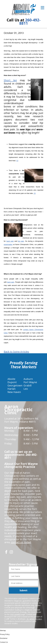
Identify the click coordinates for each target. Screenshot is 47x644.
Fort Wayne (30, 382)
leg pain (21, 241)
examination (8, 244)
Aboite (11, 379)
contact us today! (21, 542)
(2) (35, 193)
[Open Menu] (42, 8)
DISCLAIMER (15, 614)
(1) (17, 161)
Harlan (12, 389)
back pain (10, 241)
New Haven (14, 392)
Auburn (28, 379)
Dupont (12, 382)
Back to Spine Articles (16, 352)
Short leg (10, 80)
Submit (23, 590)
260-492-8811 (30, 22)
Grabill (28, 385)
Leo (26, 389)
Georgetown (15, 385)
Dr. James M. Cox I (34, 619)
